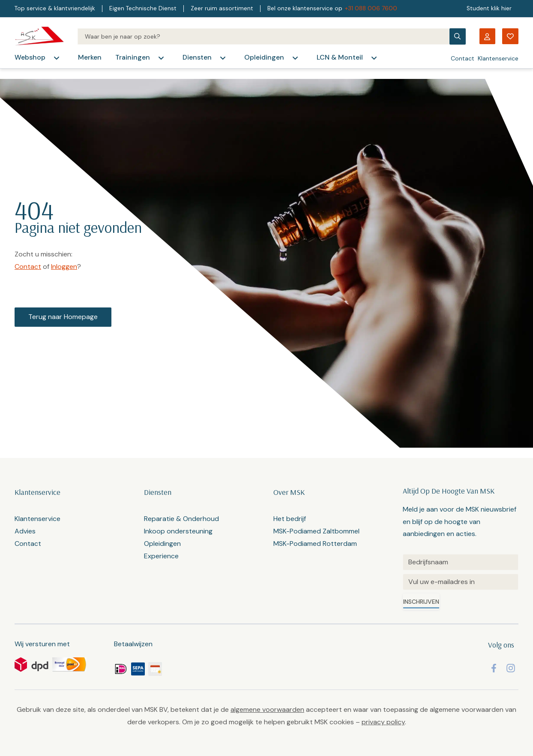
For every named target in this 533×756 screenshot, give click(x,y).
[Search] (263, 36)
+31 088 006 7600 (371, 8)
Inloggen (64, 267)
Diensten (197, 57)
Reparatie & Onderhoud (181, 519)
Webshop (30, 57)
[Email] (461, 582)
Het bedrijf (290, 519)
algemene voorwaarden (267, 709)
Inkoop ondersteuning (178, 531)
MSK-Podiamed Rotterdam (315, 544)
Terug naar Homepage (63, 317)
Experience (161, 556)
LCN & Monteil (340, 57)
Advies (25, 531)
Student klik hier (489, 8)
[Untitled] (461, 562)
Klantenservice (498, 58)
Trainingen (133, 57)
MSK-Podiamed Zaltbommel (316, 531)
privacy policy (383, 722)
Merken (90, 57)
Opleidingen (264, 57)
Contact (463, 58)
